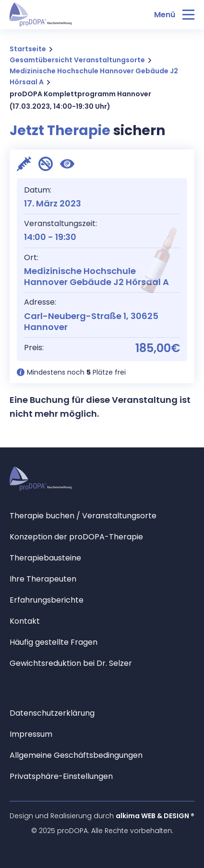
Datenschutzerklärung (52, 713)
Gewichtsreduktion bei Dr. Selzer (71, 663)
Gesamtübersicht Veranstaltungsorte (77, 60)
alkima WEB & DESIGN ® (155, 816)
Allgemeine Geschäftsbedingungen (76, 755)
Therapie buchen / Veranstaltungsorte (83, 516)
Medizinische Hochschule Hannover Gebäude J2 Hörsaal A (94, 76)
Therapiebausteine (45, 558)
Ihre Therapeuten (43, 579)
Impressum (31, 734)
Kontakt (25, 621)
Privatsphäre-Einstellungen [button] (61, 776)
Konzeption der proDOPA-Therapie (76, 537)
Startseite (28, 49)
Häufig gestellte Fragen (54, 642)
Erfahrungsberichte (47, 600)
